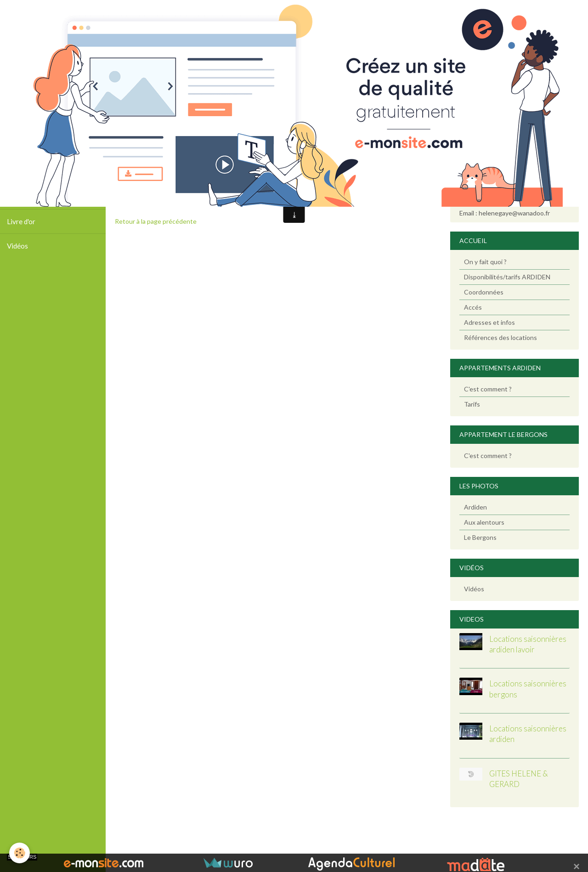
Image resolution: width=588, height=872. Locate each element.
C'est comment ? (488, 389)
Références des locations (500, 337)
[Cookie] (20, 853)
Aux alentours (484, 522)
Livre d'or (21, 221)
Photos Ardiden (31, 173)
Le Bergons (480, 537)
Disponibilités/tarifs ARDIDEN (507, 277)
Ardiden (475, 507)
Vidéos (17, 246)
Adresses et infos (489, 322)
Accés (473, 307)
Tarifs (472, 404)
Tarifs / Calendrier (35, 197)
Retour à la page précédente (156, 221)
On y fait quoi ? (485, 262)
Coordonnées (484, 292)
